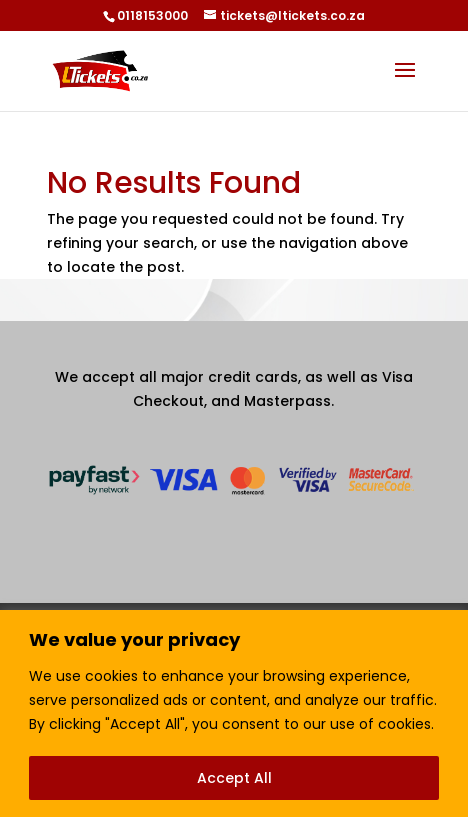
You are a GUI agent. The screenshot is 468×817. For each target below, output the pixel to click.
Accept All (234, 778)
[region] (234, 713)
